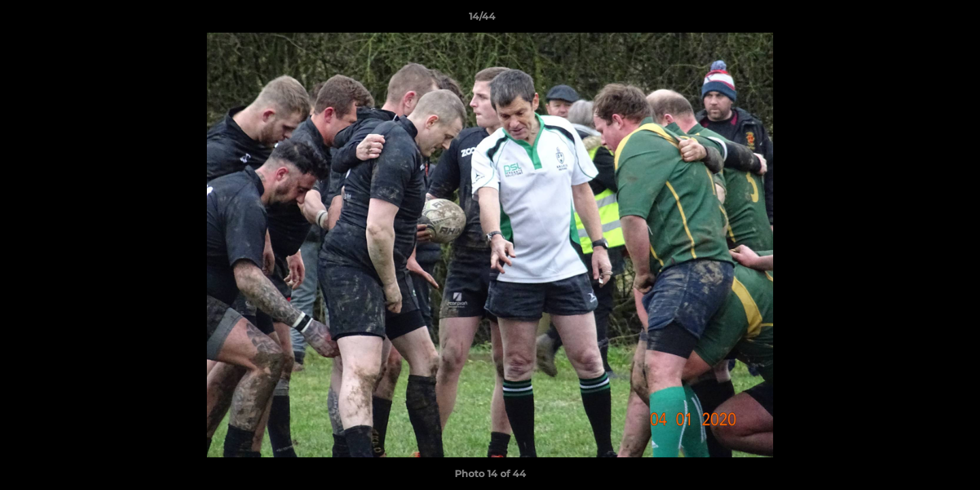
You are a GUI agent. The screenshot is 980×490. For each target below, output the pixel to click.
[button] (923, 20)
